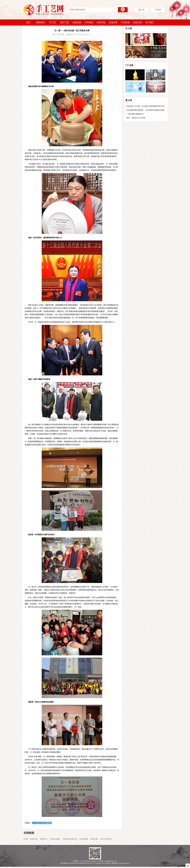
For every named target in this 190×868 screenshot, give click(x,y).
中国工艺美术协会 (106, 839)
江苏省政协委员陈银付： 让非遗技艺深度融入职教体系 (147, 110)
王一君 (35, 823)
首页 (28, 22)
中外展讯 (89, 22)
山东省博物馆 (84, 839)
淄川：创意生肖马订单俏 (136, 118)
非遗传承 (113, 22)
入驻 (141, 10)
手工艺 (53, 22)
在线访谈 (137, 22)
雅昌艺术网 (94, 839)
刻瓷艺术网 (34, 839)
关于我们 (150, 22)
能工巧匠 (65, 22)
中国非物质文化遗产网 (70, 839)
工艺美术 (43, 823)
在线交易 (77, 22)
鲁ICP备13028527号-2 (87, 863)
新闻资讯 (40, 22)
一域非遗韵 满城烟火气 (135, 114)
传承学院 (101, 22)
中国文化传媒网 (55, 839)
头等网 (26, 839)
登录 (158, 10)
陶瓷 (49, 823)
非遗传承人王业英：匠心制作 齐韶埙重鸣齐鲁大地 (145, 106)
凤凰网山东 (44, 839)
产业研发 (125, 22)
